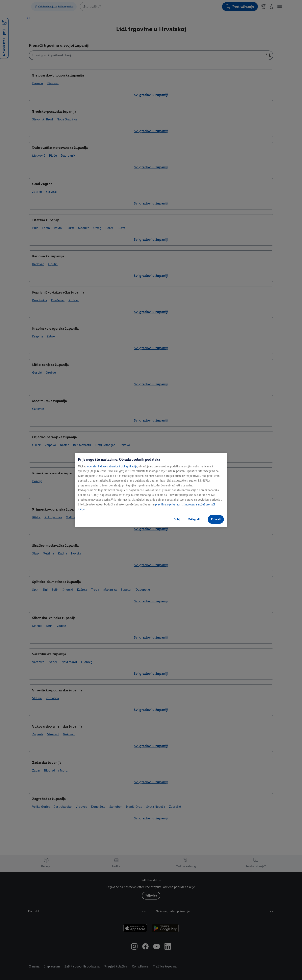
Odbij (177, 519)
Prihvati (216, 519)
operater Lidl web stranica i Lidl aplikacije (112, 466)
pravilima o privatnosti (169, 504)
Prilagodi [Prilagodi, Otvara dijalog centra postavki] (194, 519)
